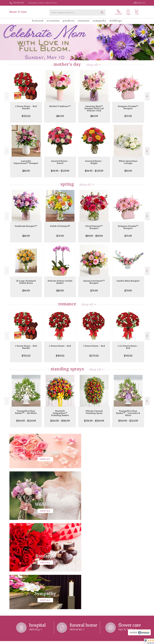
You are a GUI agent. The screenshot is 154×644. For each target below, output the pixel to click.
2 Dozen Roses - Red (60, 346)
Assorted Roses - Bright (94, 162)
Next (147, 96)
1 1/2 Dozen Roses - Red (128, 347)
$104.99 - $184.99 (60, 421)
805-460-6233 (19, 3)
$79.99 (128, 291)
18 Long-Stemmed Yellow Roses (26, 282)
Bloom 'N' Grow (18, 12)
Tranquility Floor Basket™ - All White (26, 412)
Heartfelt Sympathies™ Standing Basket (60, 413)
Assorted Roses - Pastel (60, 162)
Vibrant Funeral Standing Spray (94, 412)
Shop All (92, 65)
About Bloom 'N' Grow (19, 556)
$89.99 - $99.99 (94, 236)
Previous (7, 96)
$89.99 (60, 291)
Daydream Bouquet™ (26, 226)
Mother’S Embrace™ (60, 106)
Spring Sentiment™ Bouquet (94, 282)
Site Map (139, 642)
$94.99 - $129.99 (60, 171)
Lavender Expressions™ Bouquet (26, 162)
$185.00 (60, 356)
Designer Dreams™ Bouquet (128, 107)
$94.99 (26, 291)
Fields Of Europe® (60, 226)
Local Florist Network (126, 642)
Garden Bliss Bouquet (128, 281)
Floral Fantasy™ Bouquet (94, 227)
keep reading (88, 561)
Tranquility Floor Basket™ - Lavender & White (128, 413)
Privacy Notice (110, 642)
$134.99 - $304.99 (94, 421)
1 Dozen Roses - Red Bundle (26, 107)
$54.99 (128, 171)
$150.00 (26, 116)
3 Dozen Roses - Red (94, 346)
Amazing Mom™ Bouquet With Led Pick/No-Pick (94, 108)
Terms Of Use (98, 642)
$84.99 (60, 116)
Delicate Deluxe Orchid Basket (60, 282)
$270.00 (94, 356)
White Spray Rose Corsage (128, 162)
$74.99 (128, 116)
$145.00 (128, 356)
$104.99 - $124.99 (26, 421)
